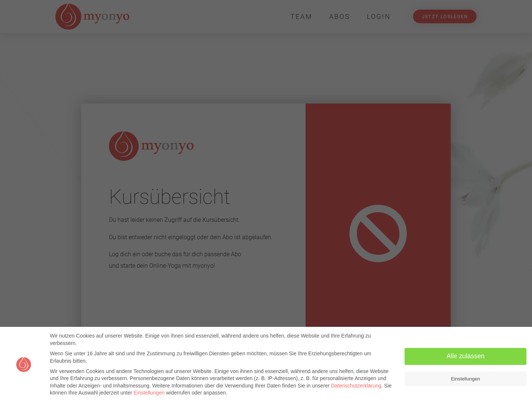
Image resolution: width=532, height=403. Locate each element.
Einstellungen (149, 393)
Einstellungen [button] (466, 379)
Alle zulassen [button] (465, 356)
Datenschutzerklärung (356, 386)
